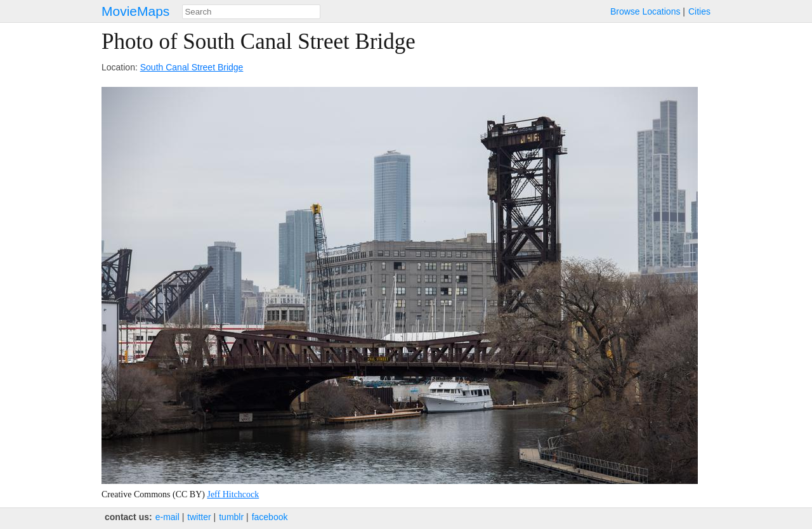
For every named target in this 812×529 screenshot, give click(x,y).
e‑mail (167, 517)
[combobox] (251, 12)
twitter (199, 517)
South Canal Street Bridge (192, 67)
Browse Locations (645, 11)
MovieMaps (135, 11)
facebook (270, 517)
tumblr (231, 517)
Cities (699, 11)
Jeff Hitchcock (233, 494)
